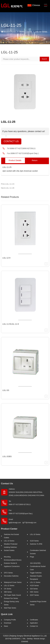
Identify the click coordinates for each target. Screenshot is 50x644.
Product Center (26, 32)
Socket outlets (9, 550)
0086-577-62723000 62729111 (23, 148)
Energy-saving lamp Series (11, 603)
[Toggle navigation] (46, 5)
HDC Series (34, 592)
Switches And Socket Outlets (11, 536)
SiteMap (30, 639)
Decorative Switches (11, 576)
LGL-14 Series (9, 541)
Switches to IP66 (36, 544)
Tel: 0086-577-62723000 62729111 (20, 503)
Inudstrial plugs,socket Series (38, 603)
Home (13, 32)
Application (34, 623)
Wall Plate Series (10, 608)
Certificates (34, 620)
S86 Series (8, 592)
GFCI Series (8, 573)
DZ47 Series (34, 595)
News (6, 626)
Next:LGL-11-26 (8, 188)
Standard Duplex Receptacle (36, 578)
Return (35, 160)
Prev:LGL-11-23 (8, 184)
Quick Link (7, 614)
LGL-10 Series (35, 534)
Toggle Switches (36, 573)
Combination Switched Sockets (38, 552)
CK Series (8, 589)
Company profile (10, 620)
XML (24, 639)
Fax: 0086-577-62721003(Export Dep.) (21, 512)
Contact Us (11, 141)
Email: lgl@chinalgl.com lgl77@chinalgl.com (23, 521)
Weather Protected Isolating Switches (11, 546)
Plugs (32, 557)
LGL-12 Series (9, 586)
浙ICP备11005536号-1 (13, 639)
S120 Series (34, 541)
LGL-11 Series (41, 32)
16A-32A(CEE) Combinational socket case (38, 566)
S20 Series (34, 589)
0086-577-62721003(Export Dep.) (25, 153)
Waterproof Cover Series (13, 582)
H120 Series (34, 586)
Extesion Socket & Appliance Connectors (12, 565)
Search (44, 59)
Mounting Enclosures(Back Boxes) (13, 558)
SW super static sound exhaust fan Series (12, 597)
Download (8, 623)
